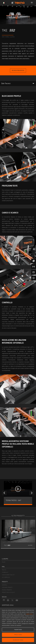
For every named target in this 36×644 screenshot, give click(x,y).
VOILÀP (4, 562)
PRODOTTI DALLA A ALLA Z (8, 592)
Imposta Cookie (18, 630)
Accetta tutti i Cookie (18, 640)
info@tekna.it (5, 572)
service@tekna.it (6, 577)
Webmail (4, 570)
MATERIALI (5, 585)
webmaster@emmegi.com (8, 575)
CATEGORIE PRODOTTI (7, 587)
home (3, 37)
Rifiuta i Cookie (18, 635)
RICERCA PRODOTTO (7, 590)
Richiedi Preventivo (18, 70)
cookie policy (29, 614)
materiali (7, 37)
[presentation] (4, 493)
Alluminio (12, 37)
